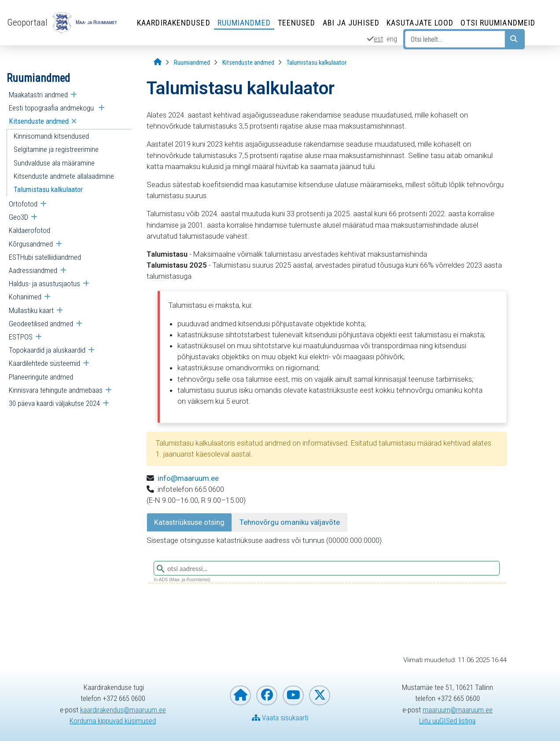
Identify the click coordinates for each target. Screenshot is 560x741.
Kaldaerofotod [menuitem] (29, 230)
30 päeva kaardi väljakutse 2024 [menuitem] (54, 403)
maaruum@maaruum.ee (458, 710)
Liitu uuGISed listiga (447, 721)
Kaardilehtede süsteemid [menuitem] (44, 363)
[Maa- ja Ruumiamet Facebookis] (267, 695)
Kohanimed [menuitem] (25, 297)
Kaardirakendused (174, 23)
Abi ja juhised (351, 23)
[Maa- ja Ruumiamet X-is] (320, 695)
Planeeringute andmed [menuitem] (41, 377)
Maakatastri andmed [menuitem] (38, 95)
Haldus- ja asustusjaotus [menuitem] (44, 284)
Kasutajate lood (420, 23)
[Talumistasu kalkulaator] (317, 63)
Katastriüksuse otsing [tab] (189, 522)
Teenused (297, 23)
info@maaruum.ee (188, 478)
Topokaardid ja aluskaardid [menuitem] (47, 350)
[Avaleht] (158, 62)
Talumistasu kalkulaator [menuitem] (48, 189)
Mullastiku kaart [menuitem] (31, 310)
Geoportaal (27, 22)
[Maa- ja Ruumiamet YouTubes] (293, 695)
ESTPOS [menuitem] (21, 337)
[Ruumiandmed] (192, 63)
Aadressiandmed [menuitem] (33, 270)
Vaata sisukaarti (280, 718)
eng (392, 39)
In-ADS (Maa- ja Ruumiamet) (182, 580)
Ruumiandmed (244, 23)
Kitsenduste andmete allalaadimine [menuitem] (64, 176)
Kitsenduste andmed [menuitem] (39, 121)
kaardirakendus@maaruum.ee (123, 710)
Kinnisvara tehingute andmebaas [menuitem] (56, 390)
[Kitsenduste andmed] (248, 63)
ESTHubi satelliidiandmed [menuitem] (45, 257)
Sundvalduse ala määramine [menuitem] (54, 163)
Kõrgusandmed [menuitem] (31, 244)
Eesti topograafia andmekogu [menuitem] (52, 108)
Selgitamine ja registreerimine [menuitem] (56, 149)
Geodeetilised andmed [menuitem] (41, 324)
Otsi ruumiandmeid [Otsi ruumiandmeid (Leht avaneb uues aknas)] (498, 23)
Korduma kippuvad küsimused (113, 721)
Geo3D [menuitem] (18, 217)
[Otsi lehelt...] (455, 39)
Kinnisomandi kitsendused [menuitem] (51, 136)
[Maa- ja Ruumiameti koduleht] (240, 695)
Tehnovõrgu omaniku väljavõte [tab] (290, 522)
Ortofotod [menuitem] (23, 204)
